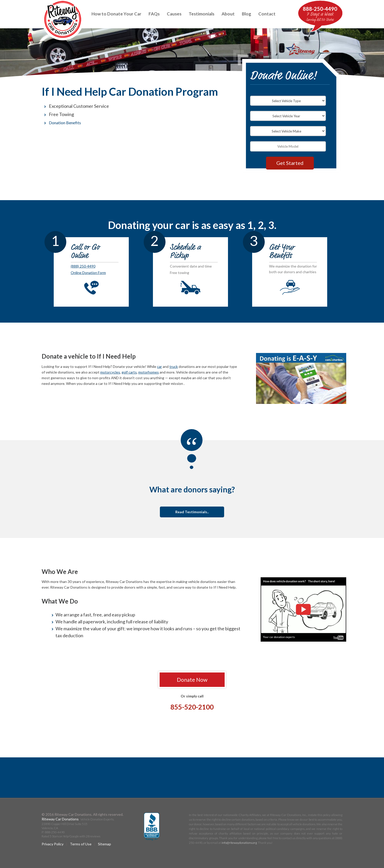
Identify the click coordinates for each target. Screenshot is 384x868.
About (228, 14)
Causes (174, 14)
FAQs (154, 14)
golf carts (129, 372)
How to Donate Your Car (116, 14)
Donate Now (192, 680)
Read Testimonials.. (192, 512)
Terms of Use (81, 844)
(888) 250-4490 (83, 266)
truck (174, 366)
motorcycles (110, 372)
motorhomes (149, 372)
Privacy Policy (53, 844)
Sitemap (104, 844)
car (159, 366)
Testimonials (202, 14)
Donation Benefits (65, 123)
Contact (267, 14)
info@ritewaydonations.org (239, 843)
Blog (246, 14)
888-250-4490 (320, 9)
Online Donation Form (88, 273)
